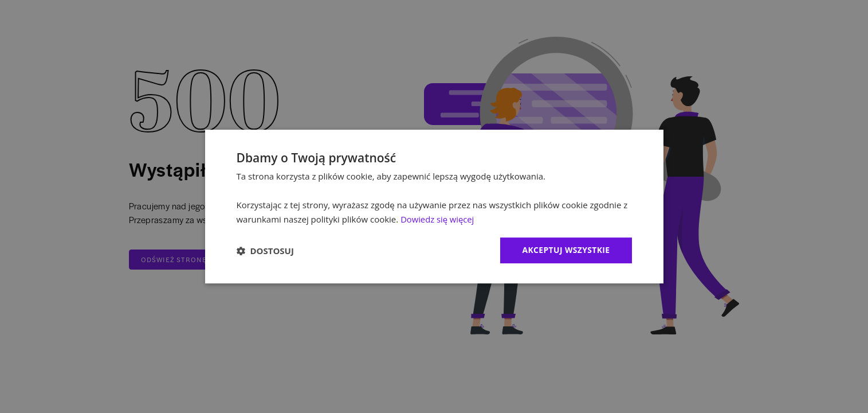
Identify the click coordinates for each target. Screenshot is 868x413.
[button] (265, 251)
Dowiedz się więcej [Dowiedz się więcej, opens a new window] (438, 219)
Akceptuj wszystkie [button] (565, 250)
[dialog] (434, 206)
